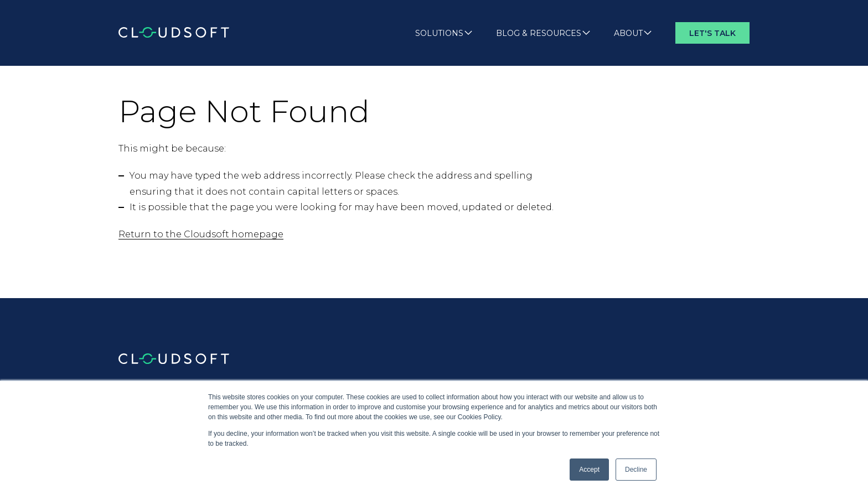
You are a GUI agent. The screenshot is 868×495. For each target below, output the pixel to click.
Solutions (444, 33)
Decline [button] (636, 470)
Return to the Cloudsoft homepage (201, 234)
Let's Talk (712, 33)
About (633, 33)
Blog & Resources (543, 33)
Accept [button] (589, 470)
